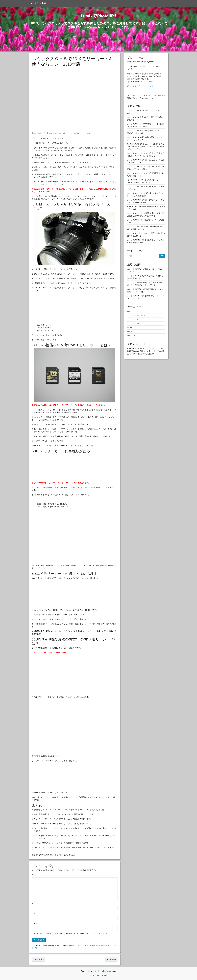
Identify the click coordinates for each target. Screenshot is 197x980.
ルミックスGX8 (133, 323)
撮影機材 (131, 331)
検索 (162, 256)
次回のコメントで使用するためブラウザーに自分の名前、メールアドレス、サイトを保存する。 (72, 934)
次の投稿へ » (111, 959)
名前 (34, 903)
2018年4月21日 (39, 133)
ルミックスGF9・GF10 (136, 315)
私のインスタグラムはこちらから (140, 86)
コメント (35, 875)
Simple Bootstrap (104, 971)
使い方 (130, 327)
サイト (34, 924)
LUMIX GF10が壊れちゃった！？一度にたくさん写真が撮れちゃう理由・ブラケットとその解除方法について (146, 146)
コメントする (70, 133)
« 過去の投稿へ (39, 959)
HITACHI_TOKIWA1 (54, 133)
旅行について (133, 335)
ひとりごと (132, 311)
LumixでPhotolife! (37, 3)
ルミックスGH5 (85, 133)
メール (35, 913)
